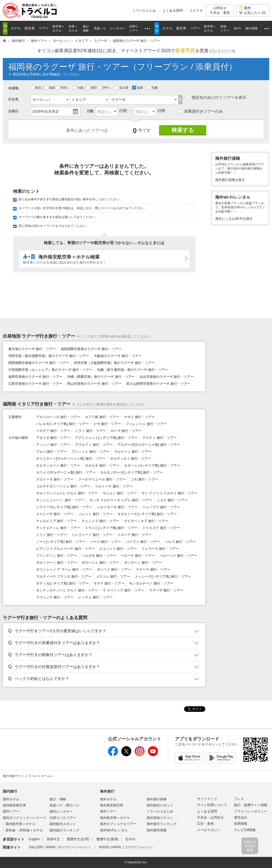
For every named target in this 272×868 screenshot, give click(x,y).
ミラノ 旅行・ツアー (90, 431)
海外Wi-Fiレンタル (114, 830)
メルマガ (196, 11)
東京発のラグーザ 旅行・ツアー (32, 349)
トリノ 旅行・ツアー (51, 535)
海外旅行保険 (157, 799)
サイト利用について (212, 805)
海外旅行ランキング (162, 824)
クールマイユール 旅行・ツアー (102, 479)
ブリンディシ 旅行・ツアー (56, 556)
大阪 (78, 88)
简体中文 (53, 839)
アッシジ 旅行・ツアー (53, 445)
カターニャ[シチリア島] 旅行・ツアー (152, 465)
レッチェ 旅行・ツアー (95, 597)
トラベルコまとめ (160, 811)
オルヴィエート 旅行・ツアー (58, 465)
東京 (36, 88)
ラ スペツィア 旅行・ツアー (124, 590)
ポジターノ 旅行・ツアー (143, 563)
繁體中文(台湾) (78, 839)
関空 (92, 88)
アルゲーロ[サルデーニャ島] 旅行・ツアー (149, 445)
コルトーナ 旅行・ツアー (114, 486)
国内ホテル (11, 799)
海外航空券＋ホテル (115, 818)
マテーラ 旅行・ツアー (153, 570)
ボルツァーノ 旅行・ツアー (56, 563)
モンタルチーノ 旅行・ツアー (151, 583)
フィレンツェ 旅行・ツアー (146, 424)
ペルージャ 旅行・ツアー (178, 556)
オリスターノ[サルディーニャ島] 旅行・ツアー (71, 459)
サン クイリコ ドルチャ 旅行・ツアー (170, 493)
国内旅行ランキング (64, 830)
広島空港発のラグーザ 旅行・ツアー (35, 384)
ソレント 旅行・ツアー (95, 514)
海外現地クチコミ (160, 818)
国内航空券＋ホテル (21, 824)
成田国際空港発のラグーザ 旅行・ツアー (91, 349)
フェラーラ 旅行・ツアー (160, 549)
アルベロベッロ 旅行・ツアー (58, 417)
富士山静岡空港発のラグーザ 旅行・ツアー (158, 384)
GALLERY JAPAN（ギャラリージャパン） (60, 847)
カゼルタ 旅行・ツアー (102, 465)
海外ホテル (108, 799)
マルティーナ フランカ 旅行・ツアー (64, 576)
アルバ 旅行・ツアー (51, 452)
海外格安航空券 (112, 805)
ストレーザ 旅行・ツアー (55, 514)
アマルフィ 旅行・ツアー (94, 445)
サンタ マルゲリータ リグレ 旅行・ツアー (121, 500)
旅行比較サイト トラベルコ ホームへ (28, 776)
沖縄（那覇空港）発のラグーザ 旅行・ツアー (101, 377)
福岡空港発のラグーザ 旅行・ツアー (35, 377)
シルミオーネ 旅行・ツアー (117, 507)
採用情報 (241, 824)
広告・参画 (205, 824)
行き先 (13, 99)
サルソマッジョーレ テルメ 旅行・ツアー (67, 493)
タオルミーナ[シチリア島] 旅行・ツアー (147, 514)
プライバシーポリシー (251, 811)
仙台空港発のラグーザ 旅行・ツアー (167, 377)
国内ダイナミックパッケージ (24, 818)
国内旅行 (10, 791)
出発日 (13, 111)
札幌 (153, 88)
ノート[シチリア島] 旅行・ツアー (61, 542)
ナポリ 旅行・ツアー (139, 417)
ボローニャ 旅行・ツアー (100, 563)
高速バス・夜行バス (64, 805)
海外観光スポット (160, 805)
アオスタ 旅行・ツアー (53, 438)
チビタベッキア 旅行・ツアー (146, 521)
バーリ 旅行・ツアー (106, 542)
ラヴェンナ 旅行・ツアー (55, 597)
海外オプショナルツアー (118, 824)
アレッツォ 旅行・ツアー (90, 452)
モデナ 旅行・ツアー (109, 583)
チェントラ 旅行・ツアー (100, 521)
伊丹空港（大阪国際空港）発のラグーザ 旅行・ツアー (114, 363)
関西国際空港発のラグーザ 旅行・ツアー (39, 363)
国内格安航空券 (14, 805)
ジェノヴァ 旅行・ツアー (161, 507)
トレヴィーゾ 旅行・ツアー (92, 535)
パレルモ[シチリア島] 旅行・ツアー (62, 424)
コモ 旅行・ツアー (144, 479)
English (34, 839)
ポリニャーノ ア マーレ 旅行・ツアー (64, 570)
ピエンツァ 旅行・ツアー (118, 549)
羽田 (62, 88)
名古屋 (122, 88)
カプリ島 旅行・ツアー (102, 417)
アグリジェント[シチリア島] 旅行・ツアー (106, 438)
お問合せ (220, 10)
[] (222, 51)
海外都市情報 (157, 830)
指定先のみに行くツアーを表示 (216, 97)
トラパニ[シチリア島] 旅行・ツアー (111, 528)
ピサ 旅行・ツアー (107, 424)
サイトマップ (207, 799)
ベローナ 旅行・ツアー (138, 556)
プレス (239, 799)
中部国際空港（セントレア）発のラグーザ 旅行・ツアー (50, 370)
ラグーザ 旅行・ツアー (166, 590)
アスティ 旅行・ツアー (159, 438)
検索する (183, 130)
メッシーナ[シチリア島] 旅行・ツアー (163, 576)
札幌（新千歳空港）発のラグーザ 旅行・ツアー (133, 370)
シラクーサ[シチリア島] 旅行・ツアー (64, 507)
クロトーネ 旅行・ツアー (55, 479)
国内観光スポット (63, 824)
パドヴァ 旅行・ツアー (143, 542)
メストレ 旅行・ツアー (113, 576)
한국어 (130, 839)
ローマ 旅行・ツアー (126, 431)
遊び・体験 (58, 799)
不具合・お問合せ (210, 818)
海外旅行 (107, 791)
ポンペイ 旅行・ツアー (114, 570)
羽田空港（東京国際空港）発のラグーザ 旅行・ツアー (49, 356)
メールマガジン (209, 830)
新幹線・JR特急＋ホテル (24, 830)
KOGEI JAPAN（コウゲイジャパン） (127, 847)
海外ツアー (108, 811)
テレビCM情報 (245, 830)
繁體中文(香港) (107, 839)
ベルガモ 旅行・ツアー (99, 556)
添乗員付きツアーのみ (201, 111)
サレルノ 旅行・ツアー (120, 493)
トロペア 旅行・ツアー (134, 535)
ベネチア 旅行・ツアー (53, 431)
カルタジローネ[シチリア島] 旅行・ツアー (132, 472)
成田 (50, 88)
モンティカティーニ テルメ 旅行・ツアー (67, 590)
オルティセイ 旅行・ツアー (131, 459)
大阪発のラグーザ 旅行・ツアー (118, 356)
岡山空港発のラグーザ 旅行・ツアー (94, 384)
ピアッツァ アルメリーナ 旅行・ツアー (65, 549)
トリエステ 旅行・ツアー (161, 528)
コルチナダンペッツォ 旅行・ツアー (63, 486)
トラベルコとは (144, 11)
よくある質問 (173, 11)
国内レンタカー (61, 811)
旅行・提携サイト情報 (251, 805)
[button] (103, 631)
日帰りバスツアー (63, 818)
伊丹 (104, 88)
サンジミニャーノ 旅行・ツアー (60, 500)
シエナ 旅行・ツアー (172, 500)
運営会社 (241, 818)
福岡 (138, 88)
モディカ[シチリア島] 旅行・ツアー (62, 583)
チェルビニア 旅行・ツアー (56, 521)
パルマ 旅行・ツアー (180, 542)
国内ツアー (11, 811)
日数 (90, 111)
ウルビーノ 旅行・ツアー (133, 452)
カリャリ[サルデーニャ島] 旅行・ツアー (66, 472)
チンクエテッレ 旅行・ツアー (58, 528)
